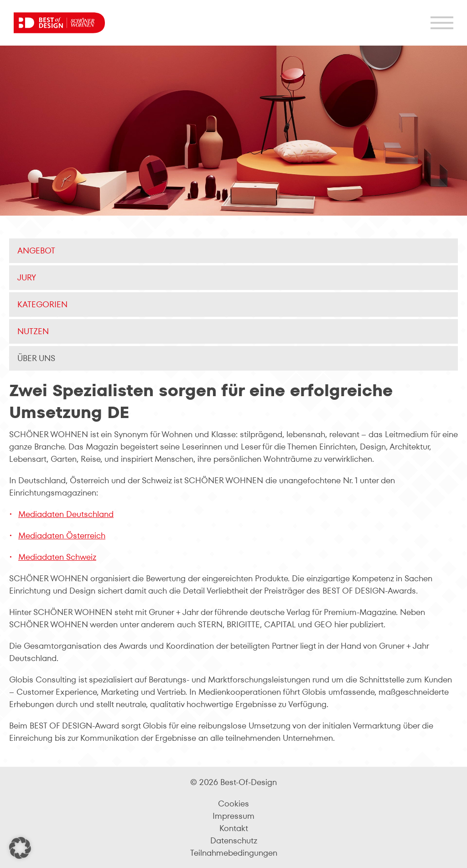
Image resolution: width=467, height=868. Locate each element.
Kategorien (42, 304)
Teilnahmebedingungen (234, 853)
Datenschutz (234, 840)
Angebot (36, 251)
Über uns (36, 358)
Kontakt (234, 828)
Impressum (233, 816)
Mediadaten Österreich (62, 535)
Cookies (233, 803)
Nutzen (33, 331)
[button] (20, 848)
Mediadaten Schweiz (57, 557)
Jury (27, 277)
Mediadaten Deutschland (66, 514)
